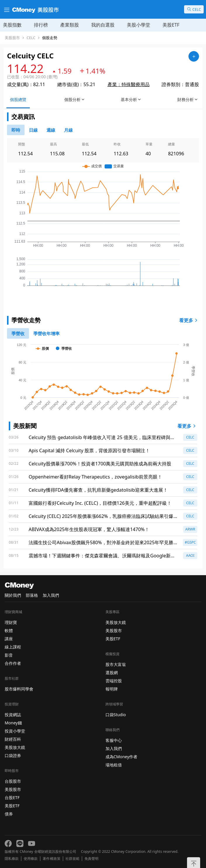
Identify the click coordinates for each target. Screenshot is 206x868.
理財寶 (11, 622)
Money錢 (13, 723)
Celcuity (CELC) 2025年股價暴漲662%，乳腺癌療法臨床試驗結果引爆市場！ (103, 516)
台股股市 (13, 781)
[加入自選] (194, 56)
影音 (9, 655)
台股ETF (12, 797)
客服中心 (114, 740)
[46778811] (33, 130)
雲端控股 (114, 681)
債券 (9, 814)
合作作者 (13, 663)
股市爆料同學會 (19, 689)
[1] (46, 333)
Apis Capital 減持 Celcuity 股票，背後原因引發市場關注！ (89, 450)
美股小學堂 (139, 25)
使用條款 (31, 859)
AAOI (190, 555)
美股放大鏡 (15, 747)
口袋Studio (116, 715)
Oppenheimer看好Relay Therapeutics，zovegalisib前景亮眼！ (95, 477)
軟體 (9, 630)
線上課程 (13, 647)
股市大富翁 (116, 664)
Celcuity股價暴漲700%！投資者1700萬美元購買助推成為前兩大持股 (100, 464)
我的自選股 (103, 25)
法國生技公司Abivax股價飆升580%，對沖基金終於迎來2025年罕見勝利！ (101, 543)
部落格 (32, 595)
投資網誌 (13, 715)
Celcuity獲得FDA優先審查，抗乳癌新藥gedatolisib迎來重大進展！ (98, 490)
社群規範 (72, 859)
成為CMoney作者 (122, 757)
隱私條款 (12, 859)
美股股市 (12, 38)
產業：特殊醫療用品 (129, 84)
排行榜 (41, 25)
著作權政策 (51, 859)
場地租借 (114, 765)
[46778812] (51, 130)
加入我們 (51, 595)
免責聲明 (91, 859)
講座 (9, 639)
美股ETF (171, 25)
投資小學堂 (15, 731)
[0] (16, 130)
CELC (31, 38)
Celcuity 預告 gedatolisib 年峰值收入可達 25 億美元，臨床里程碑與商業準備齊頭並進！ (102, 438)
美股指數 (12, 25)
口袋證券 (13, 755)
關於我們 (13, 595)
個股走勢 (50, 38)
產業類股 (70, 25)
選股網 (112, 673)
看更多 (189, 320)
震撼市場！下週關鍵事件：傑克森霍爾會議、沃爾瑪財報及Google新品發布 (102, 556)
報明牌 (112, 689)
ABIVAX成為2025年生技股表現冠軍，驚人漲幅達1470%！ (89, 529)
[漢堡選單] (6, 9)
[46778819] (68, 130)
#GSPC (190, 542)
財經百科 (13, 739)
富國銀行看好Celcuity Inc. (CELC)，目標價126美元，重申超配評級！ (100, 503)
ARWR (190, 529)
